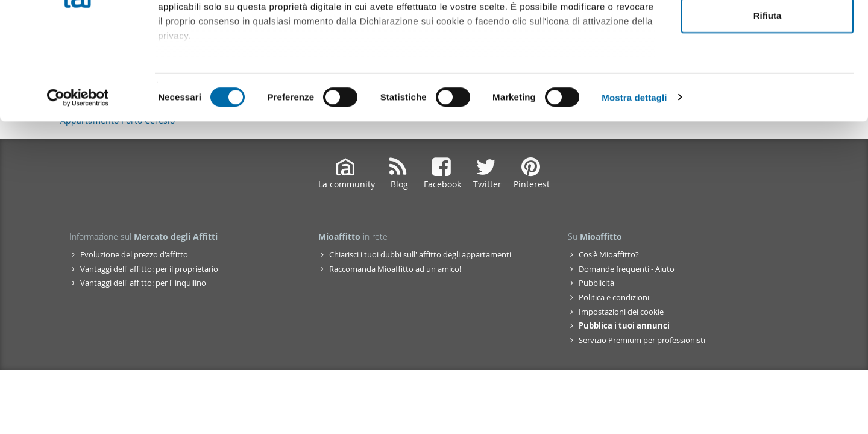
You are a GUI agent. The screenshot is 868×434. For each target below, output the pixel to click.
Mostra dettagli (634, 193)
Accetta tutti (768, 32)
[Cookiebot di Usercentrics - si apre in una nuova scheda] (78, 193)
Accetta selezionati (767, 71)
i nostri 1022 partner (230, 44)
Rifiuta (768, 111)
